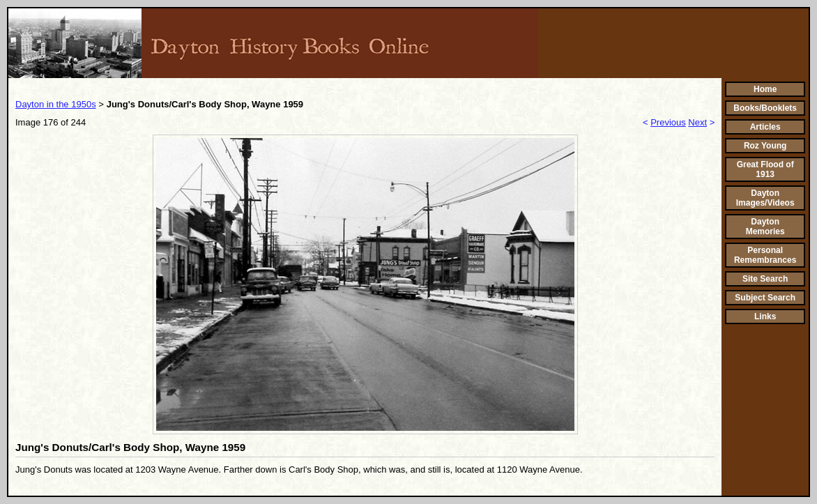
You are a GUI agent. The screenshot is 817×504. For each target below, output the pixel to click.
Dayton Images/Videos (765, 198)
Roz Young (765, 146)
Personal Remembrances (765, 255)
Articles (765, 127)
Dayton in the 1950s (56, 104)
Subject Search (765, 298)
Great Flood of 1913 (765, 169)
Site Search (765, 279)
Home (765, 89)
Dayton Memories (765, 227)
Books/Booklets (765, 108)
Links (765, 316)
